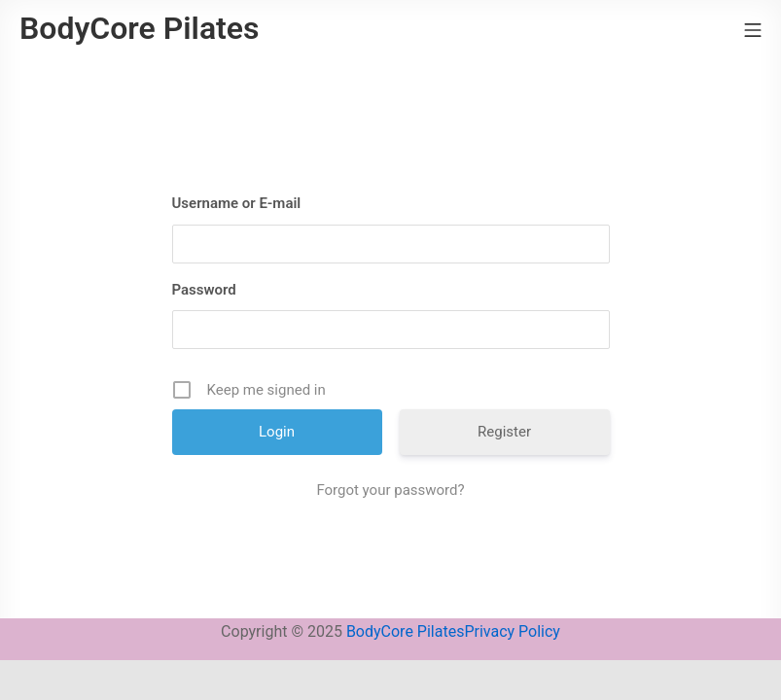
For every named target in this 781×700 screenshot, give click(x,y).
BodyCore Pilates (406, 631)
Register (504, 432)
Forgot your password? (390, 490)
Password (204, 290)
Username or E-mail (237, 203)
